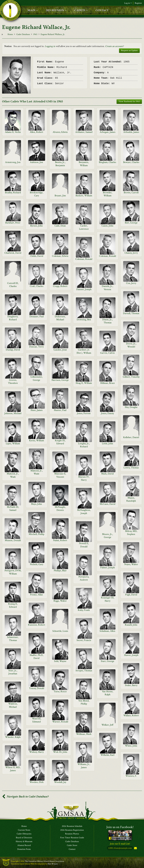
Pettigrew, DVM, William (13, 572)
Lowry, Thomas (131, 468)
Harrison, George (60, 380)
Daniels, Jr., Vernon (107, 288)
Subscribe (135, 848)
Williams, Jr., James (84, 766)
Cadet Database (23, 34)
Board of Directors (24, 838)
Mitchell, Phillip (36, 534)
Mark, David (107, 474)
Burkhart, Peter (13, 223)
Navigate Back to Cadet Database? (25, 797)
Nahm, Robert (60, 540)
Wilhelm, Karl (107, 755)
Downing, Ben (84, 320)
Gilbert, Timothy (131, 377)
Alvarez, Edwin (60, 132)
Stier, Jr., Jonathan (13, 672)
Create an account (114, 46)
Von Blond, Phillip (84, 702)
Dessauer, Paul (37, 316)
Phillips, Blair (60, 571)
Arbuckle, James (131, 132)
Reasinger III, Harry (108, 599)
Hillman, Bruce (108, 383)
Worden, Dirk (37, 782)
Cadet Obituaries (24, 834)
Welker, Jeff (107, 725)
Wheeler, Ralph (13, 737)
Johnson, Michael (13, 413)
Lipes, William (13, 444)
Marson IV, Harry (84, 478)
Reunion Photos (72, 834)
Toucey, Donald (37, 688)
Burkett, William (84, 196)
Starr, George (108, 661)
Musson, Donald (13, 540)
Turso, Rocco (60, 691)
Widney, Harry (36, 752)
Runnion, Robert (37, 625)
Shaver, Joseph (131, 655)
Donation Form (24, 849)
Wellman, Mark (84, 734)
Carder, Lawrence (84, 227)
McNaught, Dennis (60, 509)
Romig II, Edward (13, 605)
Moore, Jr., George (107, 536)
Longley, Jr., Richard (84, 445)
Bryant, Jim (60, 196)
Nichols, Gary (37, 564)
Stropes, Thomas (84, 671)
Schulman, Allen (107, 631)
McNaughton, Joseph (84, 512)
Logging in (50, 46)
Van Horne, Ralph (108, 693)
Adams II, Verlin (13, 132)
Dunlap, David (13, 350)
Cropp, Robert (60, 286)
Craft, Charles (37, 286)
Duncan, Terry (36, 347)
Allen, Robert (36, 132)
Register (138, 3)
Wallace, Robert (131, 715)
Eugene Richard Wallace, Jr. (53, 34)
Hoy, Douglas (131, 407)
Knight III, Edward (60, 442)
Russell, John (131, 625)
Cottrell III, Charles (13, 285)
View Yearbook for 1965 (129, 101)
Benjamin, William (84, 164)
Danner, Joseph (84, 289)
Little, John (108, 444)
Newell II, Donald (84, 545)
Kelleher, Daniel (131, 437)
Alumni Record (24, 845)
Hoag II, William (84, 383)
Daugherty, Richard (13, 318)
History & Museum (24, 842)
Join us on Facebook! (120, 827)
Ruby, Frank (84, 610)
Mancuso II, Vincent (60, 475)
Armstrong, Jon (13, 162)
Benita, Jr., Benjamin (60, 164)
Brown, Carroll (131, 193)
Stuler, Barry (131, 685)
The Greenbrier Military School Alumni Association (44, 861)
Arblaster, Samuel (84, 132)
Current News (24, 830)
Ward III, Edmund (37, 720)
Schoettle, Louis (60, 631)
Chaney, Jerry (131, 253)
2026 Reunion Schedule (72, 826)
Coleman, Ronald (108, 256)
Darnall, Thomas (131, 313)
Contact (72, 849)
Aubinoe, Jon (36, 162)
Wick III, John (60, 752)
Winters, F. (131, 776)
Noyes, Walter (131, 564)
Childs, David (37, 256)
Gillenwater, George (37, 378)
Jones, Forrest (84, 413)
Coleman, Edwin (60, 256)
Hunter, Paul (60, 410)
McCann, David (108, 504)
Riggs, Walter (60, 601)
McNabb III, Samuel (13, 509)
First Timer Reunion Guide (72, 838)
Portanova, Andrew (84, 578)
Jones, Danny (107, 413)
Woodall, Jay (60, 782)
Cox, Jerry (131, 283)
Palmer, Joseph (108, 567)
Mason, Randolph (131, 499)
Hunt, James (37, 410)
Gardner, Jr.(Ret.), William (84, 351)
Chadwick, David (13, 253)
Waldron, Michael (13, 705)
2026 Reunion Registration (72, 830)
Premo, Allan (36, 595)
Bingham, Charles (107, 162)
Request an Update (129, 50)
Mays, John (36, 504)
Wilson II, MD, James (13, 769)
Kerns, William (37, 440)
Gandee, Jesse (60, 350)
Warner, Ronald (60, 722)
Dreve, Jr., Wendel (131, 345)
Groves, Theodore (13, 382)
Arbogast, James (108, 132)
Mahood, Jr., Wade (37, 472)
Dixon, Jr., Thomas (107, 321)
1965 (35, 34)
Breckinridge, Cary (36, 194)
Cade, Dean (60, 226)
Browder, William (108, 194)
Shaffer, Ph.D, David (36, 657)
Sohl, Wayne (60, 661)
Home (10, 34)
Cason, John (107, 226)
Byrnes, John (36, 226)
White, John (131, 746)
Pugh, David (131, 595)
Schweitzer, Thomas (13, 639)
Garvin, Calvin (107, 353)
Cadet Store (72, 845)
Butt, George (131, 223)
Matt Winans (53, 864)
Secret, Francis (84, 640)
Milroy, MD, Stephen (131, 533)
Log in (128, 3)
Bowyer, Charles (131, 162)
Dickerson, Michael (60, 318)
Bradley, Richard (13, 193)
